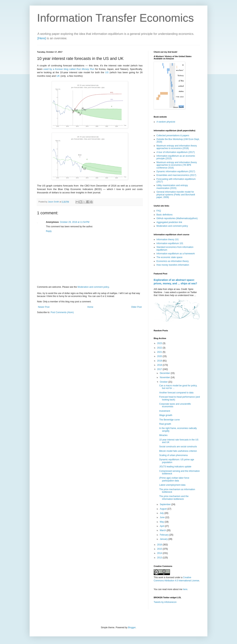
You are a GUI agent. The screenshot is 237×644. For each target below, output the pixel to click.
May (162, 522)
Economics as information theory (173, 261)
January (164, 539)
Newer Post (44, 307)
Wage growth (166, 415)
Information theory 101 (168, 240)
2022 (160, 348)
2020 (160, 356)
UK (58, 76)
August (164, 509)
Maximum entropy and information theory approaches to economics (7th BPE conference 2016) (177, 165)
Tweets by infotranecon (165, 602)
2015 (160, 549)
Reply (49, 231)
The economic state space (169, 257)
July (162, 513)
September (166, 504)
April (162, 526)
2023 (160, 343)
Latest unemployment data (172, 485)
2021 (160, 352)
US (107, 72)
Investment (165, 411)
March (163, 530)
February (165, 535)
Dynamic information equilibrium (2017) (176, 171)
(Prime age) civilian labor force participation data (174, 479)
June (162, 517)
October (164, 382)
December (165, 373)
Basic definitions (165, 215)
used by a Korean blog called (69, 69)
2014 (160, 553)
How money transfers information (173, 265)
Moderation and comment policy (93, 287)
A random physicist (166, 122)
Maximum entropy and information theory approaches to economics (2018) (177, 147)
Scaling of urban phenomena (173, 455)
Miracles (163, 435)
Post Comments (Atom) (62, 312)
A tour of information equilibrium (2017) (176, 152)
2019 (160, 361)
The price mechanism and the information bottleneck (174, 498)
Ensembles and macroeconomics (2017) (176, 175)
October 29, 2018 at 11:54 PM (75, 222)
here (185, 589)
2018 (160, 365)
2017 (160, 369)
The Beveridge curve (170, 420)
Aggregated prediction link (169, 222)
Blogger (132, 628)
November (165, 377)
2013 (160, 558)
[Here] (42, 38)
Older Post (136, 307)
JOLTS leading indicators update (175, 467)
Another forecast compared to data (176, 393)
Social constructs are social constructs (178, 447)
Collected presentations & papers (173, 136)
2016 (160, 545)
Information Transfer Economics (115, 18)
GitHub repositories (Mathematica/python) (177, 218)
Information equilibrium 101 (170, 243)
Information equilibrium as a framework (176, 254)
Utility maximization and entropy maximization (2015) (172, 187)
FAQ (159, 211)
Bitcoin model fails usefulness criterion (178, 451)
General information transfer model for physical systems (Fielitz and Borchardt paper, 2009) (176, 195)
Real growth (165, 424)
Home (90, 307)
